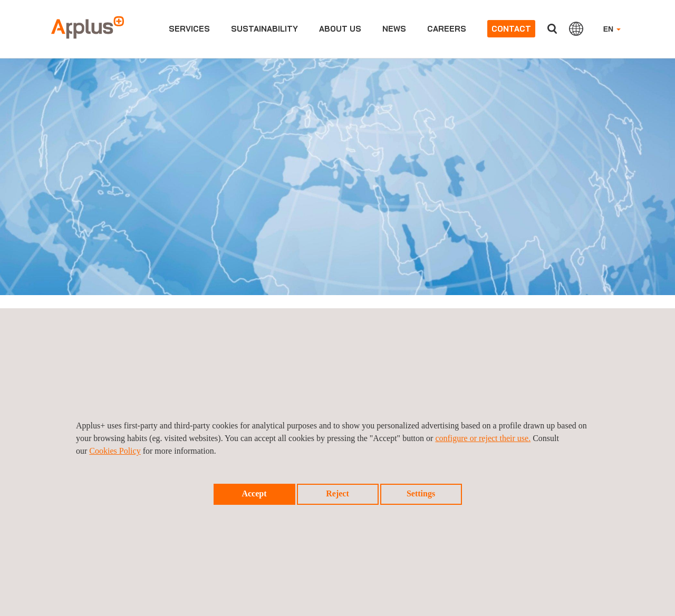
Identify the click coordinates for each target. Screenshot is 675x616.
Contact (511, 29)
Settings (421, 493)
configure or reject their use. (483, 438)
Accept (254, 493)
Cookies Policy (115, 451)
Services (189, 29)
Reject (337, 493)
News (394, 29)
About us (340, 29)
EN (612, 29)
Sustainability (264, 29)
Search (552, 29)
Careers (447, 29)
